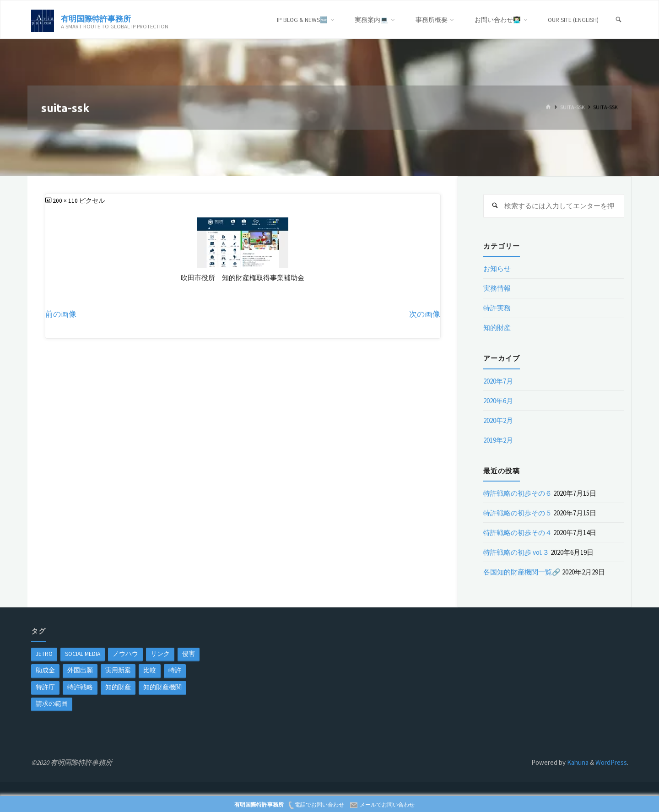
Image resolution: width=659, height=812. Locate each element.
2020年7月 (498, 381)
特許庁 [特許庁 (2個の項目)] (45, 687)
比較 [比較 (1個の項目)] (150, 670)
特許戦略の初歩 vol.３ (516, 552)
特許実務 (497, 308)
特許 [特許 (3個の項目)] (175, 670)
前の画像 (61, 314)
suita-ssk (573, 107)
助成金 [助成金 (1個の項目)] (45, 670)
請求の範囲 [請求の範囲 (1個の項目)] (52, 704)
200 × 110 (66, 201)
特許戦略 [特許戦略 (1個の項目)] (80, 687)
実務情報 (497, 288)
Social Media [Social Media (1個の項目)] (83, 654)
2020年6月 (498, 401)
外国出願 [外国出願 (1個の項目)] (80, 670)
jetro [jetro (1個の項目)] (44, 654)
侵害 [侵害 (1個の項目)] (189, 654)
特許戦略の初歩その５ (518, 513)
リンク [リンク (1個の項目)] (160, 654)
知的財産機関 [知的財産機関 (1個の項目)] (162, 687)
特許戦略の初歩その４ (518, 533)
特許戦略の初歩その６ (518, 493)
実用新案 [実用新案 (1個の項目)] (118, 670)
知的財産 (497, 328)
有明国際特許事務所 (96, 18)
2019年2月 (498, 440)
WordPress (611, 762)
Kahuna (577, 762)
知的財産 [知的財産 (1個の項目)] (118, 687)
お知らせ (497, 268)
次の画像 (425, 314)
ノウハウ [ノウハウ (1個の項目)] (125, 654)
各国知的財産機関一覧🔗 (522, 572)
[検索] (619, 20)
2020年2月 (498, 420)
